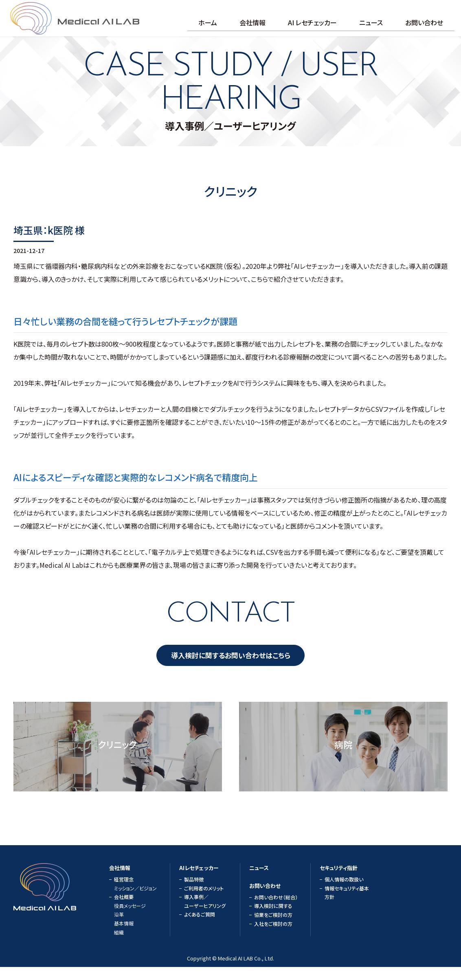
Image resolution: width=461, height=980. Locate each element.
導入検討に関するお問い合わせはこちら (231, 667)
